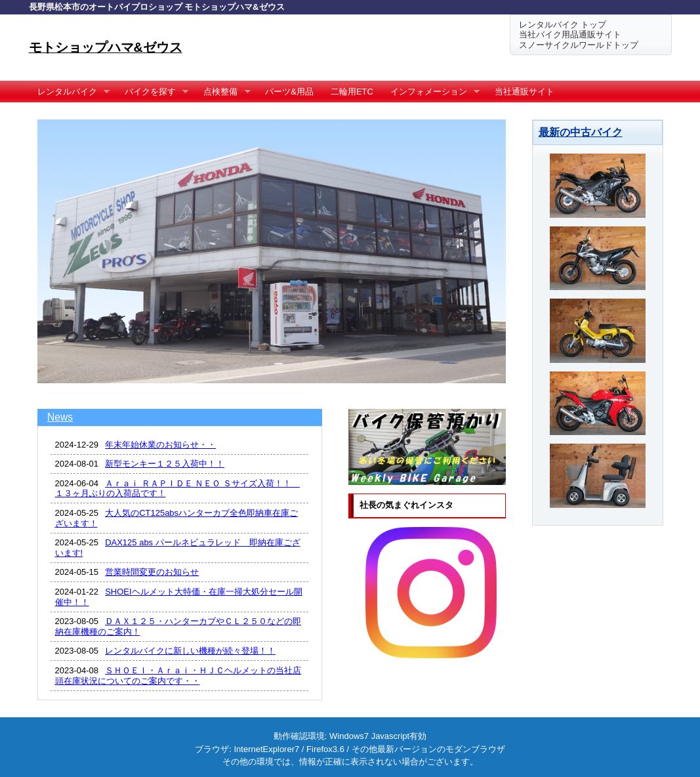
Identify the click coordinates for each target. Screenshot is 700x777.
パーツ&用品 (289, 92)
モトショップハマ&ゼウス (106, 47)
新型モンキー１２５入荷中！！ (165, 464)
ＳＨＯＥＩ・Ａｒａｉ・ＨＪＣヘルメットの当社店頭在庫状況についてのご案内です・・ (178, 676)
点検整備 (223, 92)
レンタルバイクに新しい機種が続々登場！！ (190, 651)
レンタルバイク (70, 92)
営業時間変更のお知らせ (152, 572)
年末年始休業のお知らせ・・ (160, 445)
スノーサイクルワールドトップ (579, 45)
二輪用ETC (352, 92)
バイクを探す (153, 92)
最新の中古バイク (581, 132)
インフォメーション (431, 92)
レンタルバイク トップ (563, 25)
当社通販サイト (525, 92)
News (60, 417)
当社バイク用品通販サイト (570, 34)
